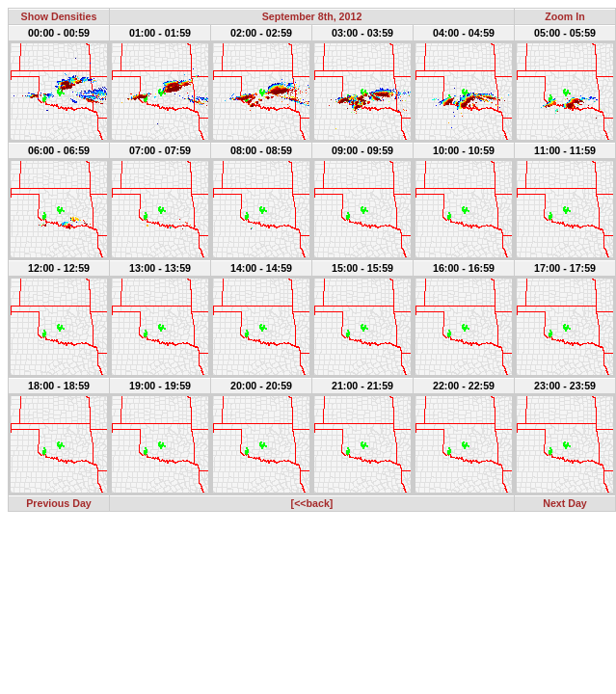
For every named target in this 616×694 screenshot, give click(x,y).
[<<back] (312, 503)
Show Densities (59, 16)
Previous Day (59, 503)
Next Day (565, 503)
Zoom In (564, 16)
